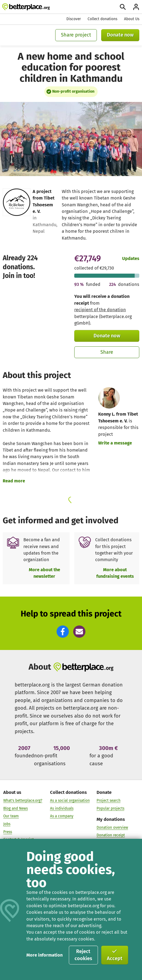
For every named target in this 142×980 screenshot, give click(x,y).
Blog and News (16, 808)
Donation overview (112, 827)
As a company (62, 816)
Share (107, 352)
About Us (132, 19)
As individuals (62, 808)
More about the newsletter (44, 573)
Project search (109, 801)
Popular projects (110, 808)
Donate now (120, 35)
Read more (14, 481)
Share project (76, 35)
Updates (131, 258)
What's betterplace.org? (23, 801)
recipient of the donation (100, 310)
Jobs (7, 824)
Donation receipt (111, 835)
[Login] (136, 7)
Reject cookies (83, 955)
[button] (63, 632)
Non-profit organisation (73, 91)
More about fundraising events (115, 573)
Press (8, 832)
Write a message (115, 443)
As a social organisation (70, 801)
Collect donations (102, 19)
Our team (11, 816)
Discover (74, 19)
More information (44, 955)
